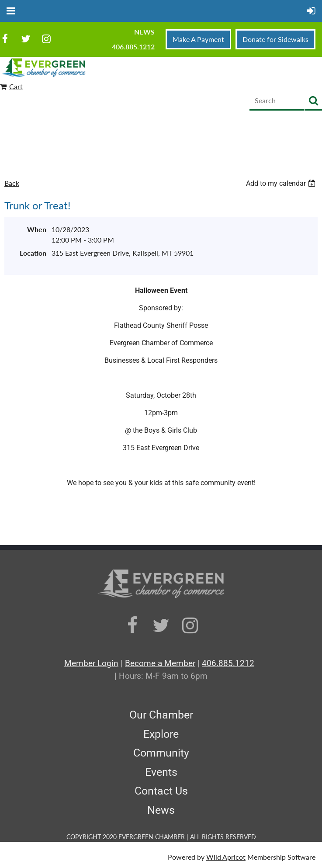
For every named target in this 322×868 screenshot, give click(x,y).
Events (161, 772)
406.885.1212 (133, 47)
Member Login (91, 663)
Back (12, 183)
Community (161, 753)
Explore (161, 734)
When (37, 229)
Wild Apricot (226, 857)
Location (33, 253)
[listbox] (282, 183)
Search (313, 101)
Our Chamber (161, 715)
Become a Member (160, 663)
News (144, 32)
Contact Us (161, 791)
